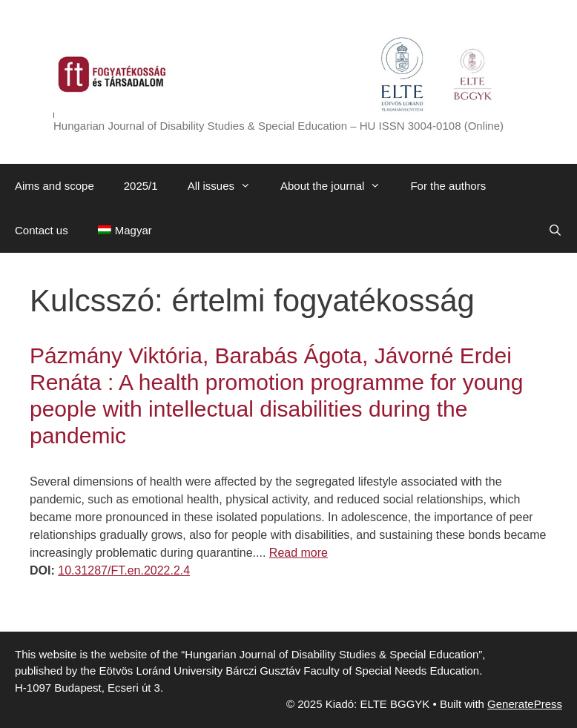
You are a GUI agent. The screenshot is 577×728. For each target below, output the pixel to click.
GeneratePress (525, 704)
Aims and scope (55, 186)
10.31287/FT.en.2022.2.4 (124, 570)
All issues (227, 186)
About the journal (338, 186)
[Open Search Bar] (555, 231)
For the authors (448, 186)
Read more (299, 553)
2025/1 (141, 186)
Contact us (42, 230)
